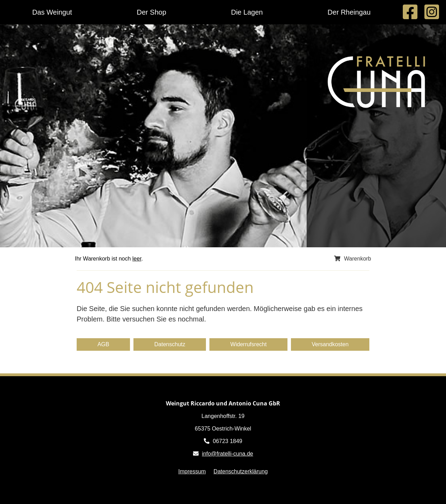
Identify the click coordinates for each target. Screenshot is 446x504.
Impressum (192, 471)
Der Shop (152, 12)
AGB (103, 344)
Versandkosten (330, 344)
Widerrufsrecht (248, 344)
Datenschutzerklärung (241, 471)
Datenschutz (170, 344)
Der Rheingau (349, 12)
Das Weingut (52, 12)
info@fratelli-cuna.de (228, 454)
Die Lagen (247, 12)
